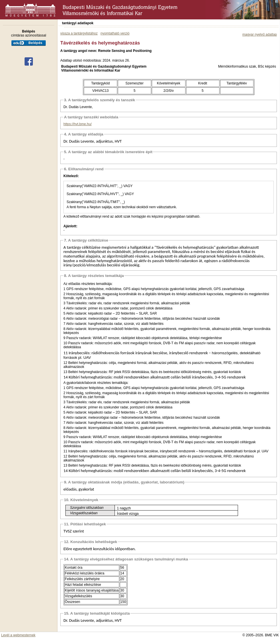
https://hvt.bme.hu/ (78, 124)
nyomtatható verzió (115, 33)
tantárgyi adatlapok (78, 23)
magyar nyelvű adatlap (260, 35)
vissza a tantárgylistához (79, 33)
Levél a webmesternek (18, 635)
